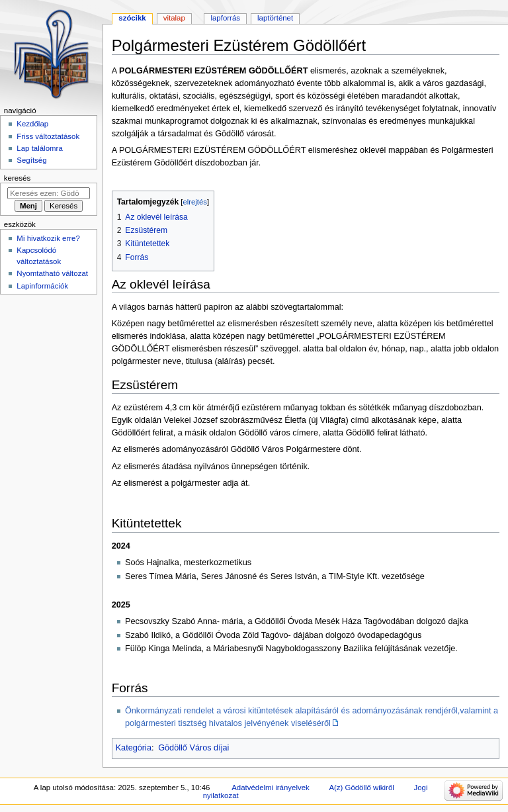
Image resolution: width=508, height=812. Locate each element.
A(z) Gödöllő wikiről (361, 788)
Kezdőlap (32, 124)
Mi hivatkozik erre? (48, 238)
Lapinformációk (42, 286)
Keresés (17, 178)
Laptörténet (275, 18)
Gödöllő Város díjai (193, 748)
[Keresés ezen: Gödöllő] (49, 193)
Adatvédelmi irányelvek (270, 788)
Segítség (31, 160)
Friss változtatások (48, 136)
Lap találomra (39, 148)
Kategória (134, 748)
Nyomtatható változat (52, 273)
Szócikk (132, 18)
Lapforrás (225, 18)
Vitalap (174, 18)
